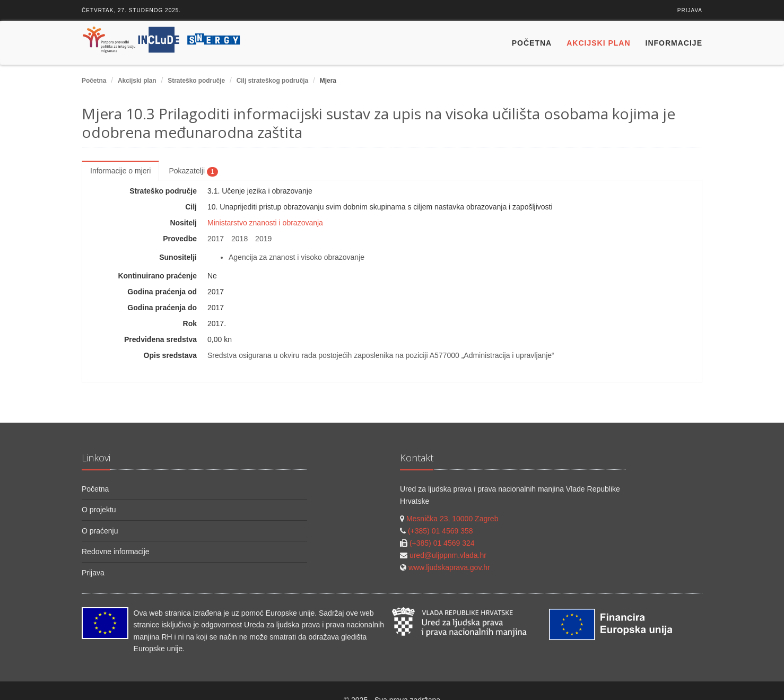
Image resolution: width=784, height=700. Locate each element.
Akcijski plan (598, 43)
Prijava (690, 10)
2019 (263, 239)
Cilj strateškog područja (272, 81)
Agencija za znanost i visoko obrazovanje (297, 257)
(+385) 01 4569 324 (442, 543)
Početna (532, 43)
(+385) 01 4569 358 (441, 531)
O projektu (99, 510)
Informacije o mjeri (120, 171)
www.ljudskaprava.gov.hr (449, 567)
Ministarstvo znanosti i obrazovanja (265, 223)
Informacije (674, 43)
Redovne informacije (116, 552)
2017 (216, 239)
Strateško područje (196, 81)
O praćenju (100, 531)
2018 (239, 239)
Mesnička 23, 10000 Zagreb (452, 519)
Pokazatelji (193, 171)
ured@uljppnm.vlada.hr (448, 555)
